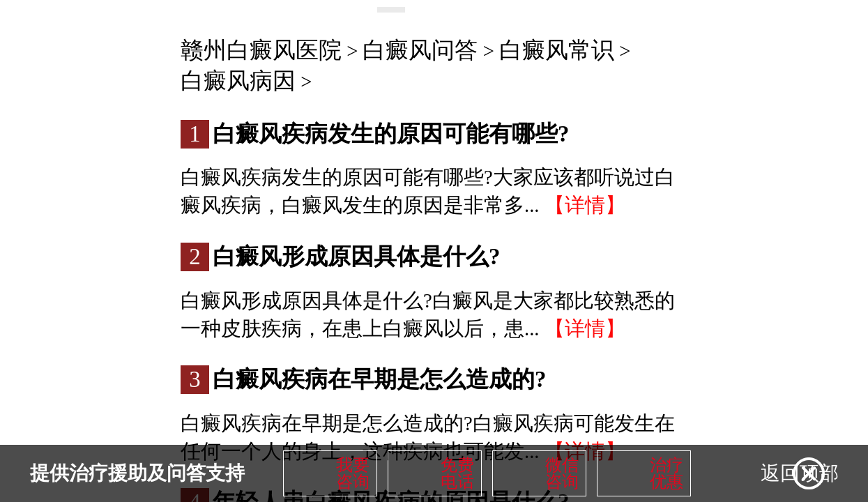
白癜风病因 (238, 81)
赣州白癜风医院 (261, 50)
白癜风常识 (557, 50)
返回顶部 (800, 473)
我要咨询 (353, 473)
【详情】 (585, 205)
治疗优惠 (667, 473)
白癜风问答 (420, 50)
